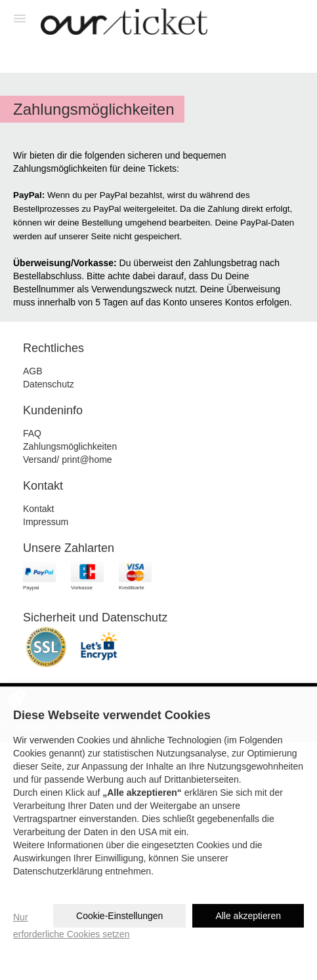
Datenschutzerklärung (58, 871)
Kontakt (38, 509)
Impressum (46, 522)
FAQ (32, 433)
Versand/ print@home (68, 460)
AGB (33, 371)
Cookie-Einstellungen (119, 916)
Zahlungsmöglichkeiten (70, 446)
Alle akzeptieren (248, 916)
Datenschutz (49, 384)
